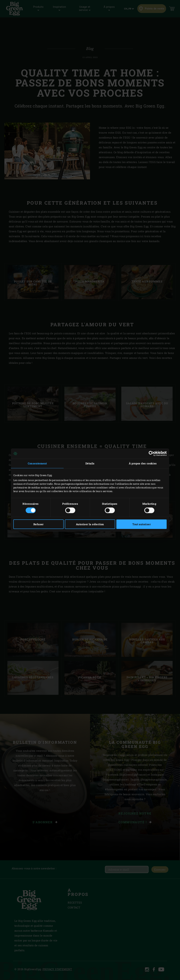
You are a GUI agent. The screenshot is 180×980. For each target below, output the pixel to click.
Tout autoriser (142, 524)
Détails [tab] (90, 463)
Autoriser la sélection (90, 524)
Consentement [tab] (37, 463)
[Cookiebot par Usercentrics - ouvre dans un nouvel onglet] (151, 454)
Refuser (38, 524)
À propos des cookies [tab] (143, 463)
